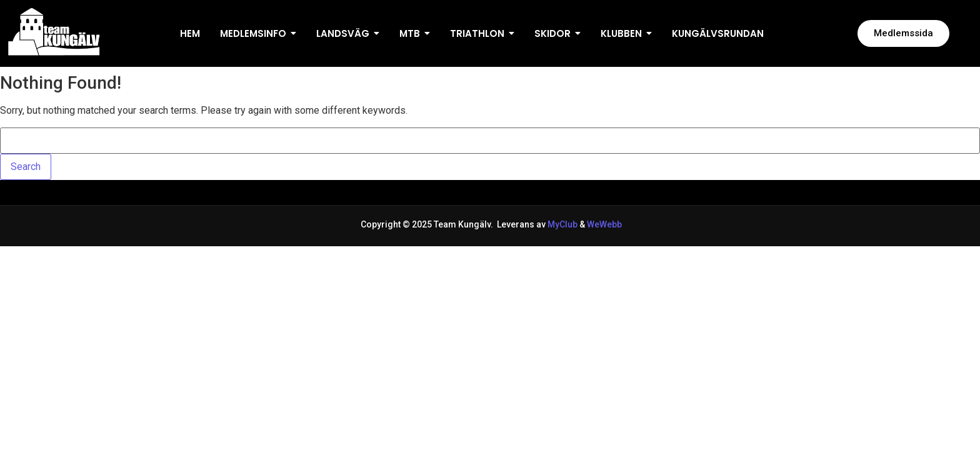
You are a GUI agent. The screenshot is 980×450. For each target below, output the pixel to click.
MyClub (562, 224)
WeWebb (603, 224)
